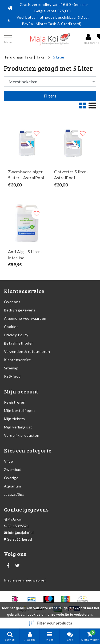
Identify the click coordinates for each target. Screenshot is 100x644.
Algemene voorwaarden (25, 318)
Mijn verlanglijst (18, 427)
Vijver (9, 461)
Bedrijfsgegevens (20, 310)
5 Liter (59, 57)
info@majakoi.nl (19, 533)
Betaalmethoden (19, 343)
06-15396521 (16, 526)
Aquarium (13, 486)
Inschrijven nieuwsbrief (25, 580)
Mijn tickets (15, 419)
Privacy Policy (16, 335)
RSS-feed (12, 376)
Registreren (15, 402)
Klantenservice (18, 360)
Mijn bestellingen (19, 410)
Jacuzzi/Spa (14, 494)
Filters (50, 96)
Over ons (12, 302)
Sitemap (11, 368)
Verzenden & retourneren (27, 351)
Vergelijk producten (22, 435)
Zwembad (13, 469)
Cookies (11, 327)
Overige (11, 478)
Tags (41, 57)
